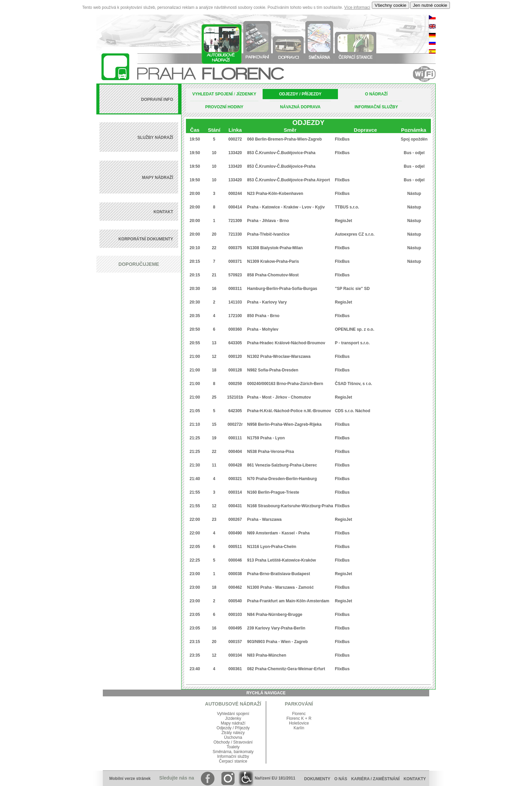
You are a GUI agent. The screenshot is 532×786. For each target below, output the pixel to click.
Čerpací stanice (233, 761)
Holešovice (299, 723)
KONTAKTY (416, 779)
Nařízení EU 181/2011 (267, 778)
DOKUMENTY (317, 779)
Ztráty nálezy (233, 733)
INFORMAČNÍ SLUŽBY (376, 107)
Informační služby (233, 756)
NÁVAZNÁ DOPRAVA (300, 107)
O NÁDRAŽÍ (376, 94)
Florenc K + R (299, 718)
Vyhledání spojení (233, 714)
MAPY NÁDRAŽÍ (157, 178)
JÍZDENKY (246, 94)
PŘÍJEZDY (312, 94)
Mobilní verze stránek (130, 779)
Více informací (357, 7)
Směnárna (222, 752)
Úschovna (233, 737)
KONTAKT (163, 212)
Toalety (233, 747)
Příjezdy (242, 728)
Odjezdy (224, 728)
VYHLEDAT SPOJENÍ (213, 94)
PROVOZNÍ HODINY (224, 107)
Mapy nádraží (233, 723)
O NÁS (341, 779)
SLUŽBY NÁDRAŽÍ (155, 138)
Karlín (299, 728)
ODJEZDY (288, 94)
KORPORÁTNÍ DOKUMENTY (146, 239)
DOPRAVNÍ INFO (157, 99)
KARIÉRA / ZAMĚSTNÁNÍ (375, 779)
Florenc (299, 714)
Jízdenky (233, 718)
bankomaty (244, 752)
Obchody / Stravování (233, 742)
